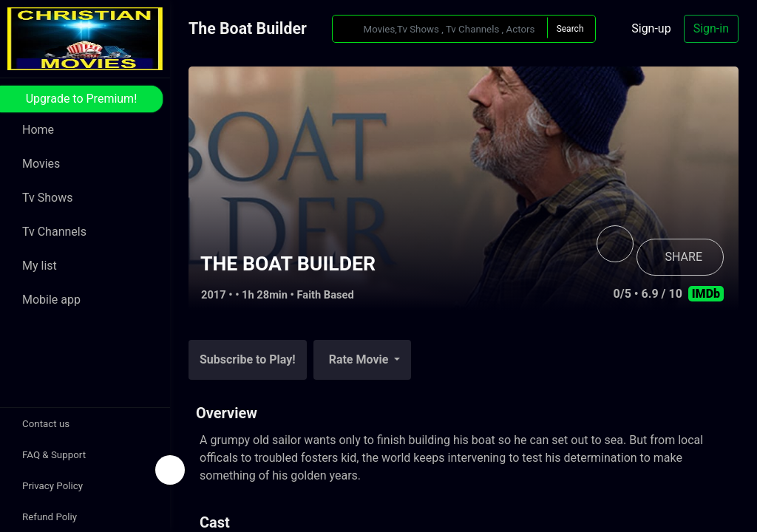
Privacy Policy (52, 486)
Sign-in (711, 28)
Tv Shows (47, 198)
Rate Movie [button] (360, 359)
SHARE (684, 257)
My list (40, 266)
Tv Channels (54, 232)
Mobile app (51, 300)
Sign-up (651, 28)
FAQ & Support (54, 455)
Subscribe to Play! (248, 359)
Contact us (46, 424)
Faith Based (326, 295)
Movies (41, 164)
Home (38, 130)
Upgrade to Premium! (82, 99)
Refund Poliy (50, 517)
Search (570, 29)
